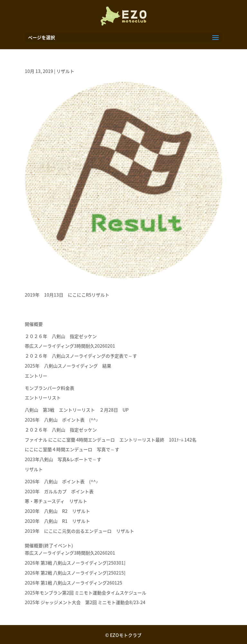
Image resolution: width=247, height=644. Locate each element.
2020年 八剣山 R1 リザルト (57, 521)
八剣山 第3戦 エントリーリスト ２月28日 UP (77, 410)
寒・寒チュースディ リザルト (56, 501)
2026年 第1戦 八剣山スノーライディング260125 (73, 583)
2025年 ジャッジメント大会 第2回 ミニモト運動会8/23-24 (85, 602)
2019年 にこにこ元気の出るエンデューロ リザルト (79, 531)
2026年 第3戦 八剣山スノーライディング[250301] (75, 563)
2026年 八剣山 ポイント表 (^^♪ (61, 420)
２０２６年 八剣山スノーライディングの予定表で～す (81, 356)
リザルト (65, 71)
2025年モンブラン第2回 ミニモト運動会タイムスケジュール (86, 593)
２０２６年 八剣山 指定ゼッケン (61, 336)
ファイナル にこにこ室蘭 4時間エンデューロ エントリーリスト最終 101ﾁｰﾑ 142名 (111, 440)
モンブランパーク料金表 (50, 388)
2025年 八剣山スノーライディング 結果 (68, 366)
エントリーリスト (43, 398)
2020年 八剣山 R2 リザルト (57, 511)
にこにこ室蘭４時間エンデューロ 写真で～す (72, 449)
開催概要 (34, 324)
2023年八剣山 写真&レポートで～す (65, 459)
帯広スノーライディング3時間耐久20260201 (70, 346)
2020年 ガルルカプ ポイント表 (59, 491)
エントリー (36, 376)
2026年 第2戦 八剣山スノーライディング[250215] (75, 573)
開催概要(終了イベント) (49, 545)
